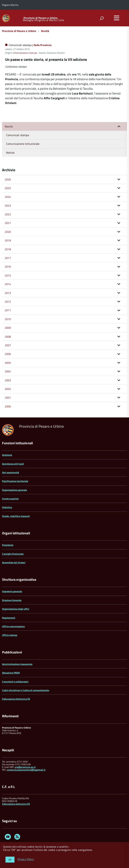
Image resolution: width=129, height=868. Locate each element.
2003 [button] (8, 380)
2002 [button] (8, 389)
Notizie (10, 153)
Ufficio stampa (10, 635)
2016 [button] (8, 267)
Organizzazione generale (14, 490)
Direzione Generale (12, 600)
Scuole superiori (10, 499)
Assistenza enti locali (13, 464)
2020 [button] (8, 232)
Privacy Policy (26, 859)
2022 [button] (8, 214)
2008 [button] (8, 337)
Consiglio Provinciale (13, 554)
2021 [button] (8, 223)
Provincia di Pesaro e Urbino (41, 18)
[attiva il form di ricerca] (102, 18)
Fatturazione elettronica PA (16, 804)
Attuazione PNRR (11, 673)
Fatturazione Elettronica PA (16, 699)
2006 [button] (8, 354)
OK (10, 860)
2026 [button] (8, 179)
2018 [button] (8, 249)
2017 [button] (8, 258)
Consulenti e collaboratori (15, 682)
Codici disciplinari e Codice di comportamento (26, 690)
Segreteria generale (12, 591)
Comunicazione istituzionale (23, 144)
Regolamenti (9, 618)
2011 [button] (8, 310)
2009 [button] (8, 328)
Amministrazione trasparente (17, 664)
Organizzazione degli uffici (16, 609)
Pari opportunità (10, 472)
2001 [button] (8, 398)
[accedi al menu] (117, 18)
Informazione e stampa (25, 53)
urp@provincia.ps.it (25, 767)
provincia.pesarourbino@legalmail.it (26, 770)
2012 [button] (8, 302)
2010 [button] (8, 319)
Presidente (8, 545)
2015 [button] (8, 275)
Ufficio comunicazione (13, 626)
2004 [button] (8, 371)
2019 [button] (8, 240)
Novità (45, 31)
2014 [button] (8, 284)
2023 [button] (8, 206)
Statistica (7, 507)
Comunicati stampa (18, 135)
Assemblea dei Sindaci (14, 562)
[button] (119, 126)
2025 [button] (8, 188)
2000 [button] (8, 406)
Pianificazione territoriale (15, 481)
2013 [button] (8, 293)
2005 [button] (8, 363)
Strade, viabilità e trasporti (16, 516)
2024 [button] (8, 197)
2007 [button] (8, 345)
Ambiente (7, 455)
